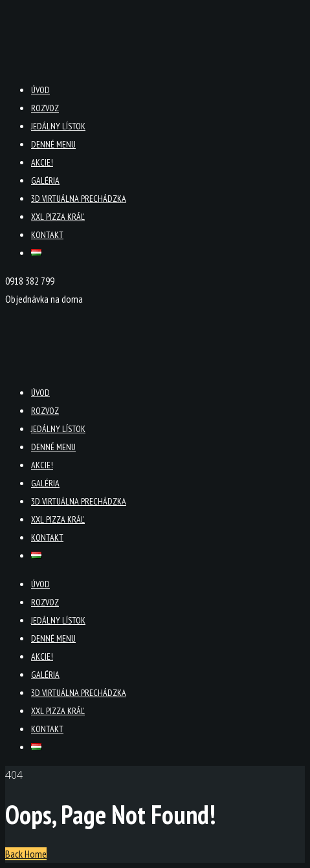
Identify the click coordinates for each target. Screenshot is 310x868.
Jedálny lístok (58, 126)
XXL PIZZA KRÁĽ (58, 217)
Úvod (40, 90)
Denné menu (53, 144)
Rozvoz (45, 108)
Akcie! (42, 162)
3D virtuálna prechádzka (79, 199)
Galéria (45, 180)
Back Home (26, 854)
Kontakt (47, 235)
